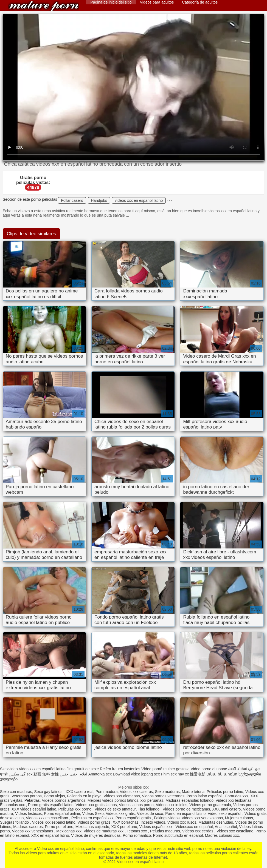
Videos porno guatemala (210, 805)
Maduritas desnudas (216, 822)
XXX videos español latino (34, 809)
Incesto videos (153, 822)
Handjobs (99, 200)
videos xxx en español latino (139, 200)
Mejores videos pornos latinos (113, 800)
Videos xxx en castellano (47, 818)
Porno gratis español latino (51, 805)
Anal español (226, 827)
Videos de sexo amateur (115, 809)
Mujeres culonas (239, 818)
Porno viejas (54, 796)
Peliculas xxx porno (75, 809)
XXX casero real (79, 792)
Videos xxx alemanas (122, 796)
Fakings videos (167, 818)
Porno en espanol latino (185, 814)
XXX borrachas (125, 822)
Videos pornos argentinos (64, 800)
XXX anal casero (226, 809)
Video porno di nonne (209, 769)
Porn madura (107, 792)
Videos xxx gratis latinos (96, 805)
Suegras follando (15, 822)
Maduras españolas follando (189, 800)
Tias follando (149, 809)
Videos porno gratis (94, 822)
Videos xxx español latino (54, 822)
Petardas (32, 800)
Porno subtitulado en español (178, 835)
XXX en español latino (50, 835)
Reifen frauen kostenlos (120, 769)
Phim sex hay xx (175, 774)
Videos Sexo (93, 814)
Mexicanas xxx (69, 831)
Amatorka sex (100, 774)
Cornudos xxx (237, 796)
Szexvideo (9, 769)
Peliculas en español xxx (92, 818)
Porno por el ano (59, 827)
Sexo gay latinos (49, 792)
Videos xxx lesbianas (234, 800)
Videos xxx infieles (172, 805)
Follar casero (72, 200)
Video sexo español (225, 814)
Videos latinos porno (136, 805)
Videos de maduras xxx (104, 831)
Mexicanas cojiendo (92, 827)
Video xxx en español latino (44, 6)
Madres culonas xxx (222, 835)
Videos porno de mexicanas (186, 809)
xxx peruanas (152, 800)
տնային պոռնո (222, 774)
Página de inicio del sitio (111, 2)
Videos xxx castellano (235, 831)
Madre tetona (193, 792)
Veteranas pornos (27, 796)
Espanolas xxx (13, 805)
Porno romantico (137, 835)
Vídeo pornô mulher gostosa (165, 769)
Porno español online (62, 814)
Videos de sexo (150, 814)
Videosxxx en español (194, 827)
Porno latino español (205, 796)
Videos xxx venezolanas (202, 818)
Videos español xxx (156, 827)
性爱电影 (198, 774)
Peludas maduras (165, 831)
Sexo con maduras (16, 792)
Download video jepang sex (136, 774)
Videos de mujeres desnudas (96, 835)
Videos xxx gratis (120, 814)
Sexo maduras (167, 792)
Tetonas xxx (137, 831)
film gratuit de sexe (83, 769)
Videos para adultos (157, 2)
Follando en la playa (84, 796)
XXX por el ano (124, 827)
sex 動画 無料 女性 (43, 774)
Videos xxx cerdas (198, 831)
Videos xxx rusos (182, 822)
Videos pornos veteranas (163, 796)
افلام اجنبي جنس (74, 774)
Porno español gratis (134, 818)
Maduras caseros (28, 827)
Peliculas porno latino (225, 792)
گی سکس (17, 774)
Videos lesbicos (28, 814)
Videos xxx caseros (136, 792)
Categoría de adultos (200, 2)
